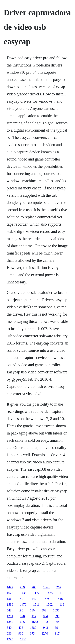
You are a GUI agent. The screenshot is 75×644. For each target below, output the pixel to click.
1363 (46, 587)
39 (56, 628)
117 (34, 616)
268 (34, 587)
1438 (23, 593)
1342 (10, 622)
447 (34, 599)
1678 (46, 599)
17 (61, 593)
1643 (35, 622)
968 (21, 633)
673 (32, 633)
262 (59, 587)
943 (46, 628)
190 (21, 610)
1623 (10, 593)
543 (9, 610)
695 (57, 616)
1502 (49, 605)
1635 (56, 610)
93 (46, 622)
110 (32, 610)
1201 (10, 616)
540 (9, 628)
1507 (22, 599)
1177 (36, 593)
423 (21, 628)
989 (22, 587)
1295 (10, 639)
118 (62, 605)
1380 (33, 628)
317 (57, 633)
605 (22, 622)
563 (44, 610)
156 (9, 599)
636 (9, 633)
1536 (10, 605)
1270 (45, 633)
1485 (49, 593)
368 (57, 622)
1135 (23, 639)
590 (22, 616)
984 (45, 616)
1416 (60, 599)
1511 (36, 605)
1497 (10, 587)
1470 (23, 605)
